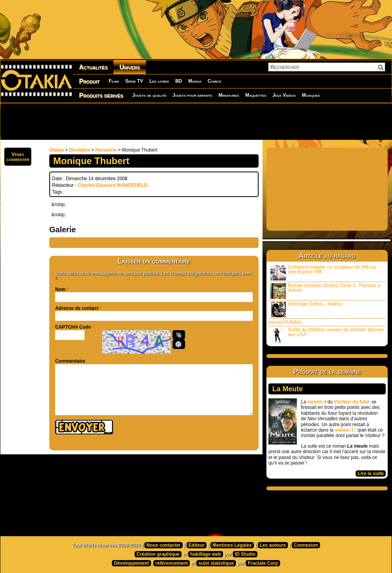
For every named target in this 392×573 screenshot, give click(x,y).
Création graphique (158, 554)
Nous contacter (163, 545)
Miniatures (229, 95)
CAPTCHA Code (73, 327)
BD (179, 81)
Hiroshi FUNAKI (285, 322)
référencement (172, 563)
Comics (215, 81)
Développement (131, 563)
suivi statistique (216, 563)
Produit (89, 81)
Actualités (93, 67)
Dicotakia (79, 150)
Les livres (159, 81)
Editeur (197, 545)
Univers (130, 67)
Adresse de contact (77, 308)
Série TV (134, 81)
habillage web (206, 554)
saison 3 (344, 430)
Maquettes (256, 95)
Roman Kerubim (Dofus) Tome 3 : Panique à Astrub (325, 291)
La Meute (288, 389)
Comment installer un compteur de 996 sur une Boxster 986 (324, 272)
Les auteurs (273, 545)
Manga (195, 81)
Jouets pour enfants (192, 95)
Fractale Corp (263, 563)
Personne (106, 150)
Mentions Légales (232, 545)
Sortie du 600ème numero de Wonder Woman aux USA (327, 335)
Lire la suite (371, 474)
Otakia (57, 150)
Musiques (311, 95)
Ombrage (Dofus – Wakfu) (307, 309)
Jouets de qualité (149, 95)
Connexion (306, 545)
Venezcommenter (18, 157)
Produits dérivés (101, 95)
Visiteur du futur (352, 402)
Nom (60, 289)
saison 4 (317, 402)
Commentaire (70, 361)
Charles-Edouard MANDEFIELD (112, 185)
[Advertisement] (196, 121)
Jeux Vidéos (284, 95)
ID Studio (245, 554)
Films (114, 81)
